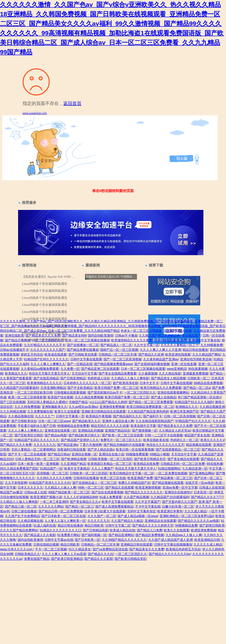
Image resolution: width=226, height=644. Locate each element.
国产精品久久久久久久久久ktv (170, 554)
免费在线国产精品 (37, 559)
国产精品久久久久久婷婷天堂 (153, 525)
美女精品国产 (191, 335)
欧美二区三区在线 (113, 478)
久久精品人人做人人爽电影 (130, 378)
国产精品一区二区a (197, 388)
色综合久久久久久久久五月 (165, 445)
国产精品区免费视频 (150, 535)
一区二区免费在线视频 (171, 473)
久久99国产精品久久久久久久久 (124, 540)
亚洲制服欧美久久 (54, 407)
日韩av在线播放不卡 (14, 350)
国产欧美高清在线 (125, 383)
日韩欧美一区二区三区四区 (89, 473)
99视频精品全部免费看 (73, 426)
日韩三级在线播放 (24, 511)
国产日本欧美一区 (87, 540)
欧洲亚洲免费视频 (204, 530)
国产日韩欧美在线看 (83, 354)
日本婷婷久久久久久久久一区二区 (87, 383)
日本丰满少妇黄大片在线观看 (105, 511)
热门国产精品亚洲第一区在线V (199, 397)
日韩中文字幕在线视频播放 (173, 544)
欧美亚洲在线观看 (178, 354)
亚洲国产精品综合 (118, 430)
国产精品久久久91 (101, 554)
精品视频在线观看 (199, 445)
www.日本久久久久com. (17, 549)
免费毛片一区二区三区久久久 (121, 440)
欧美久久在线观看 (67, 411)
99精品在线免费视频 (208, 383)
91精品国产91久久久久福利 (194, 402)
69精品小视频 (160, 454)
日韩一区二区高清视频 (180, 416)
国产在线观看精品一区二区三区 (178, 449)
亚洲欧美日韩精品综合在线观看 (104, 411)
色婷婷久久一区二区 (184, 440)
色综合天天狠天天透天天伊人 (49, 373)
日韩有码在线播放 (86, 478)
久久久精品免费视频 (89, 397)
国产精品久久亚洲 (151, 354)
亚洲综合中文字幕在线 (204, 340)
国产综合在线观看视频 (107, 492)
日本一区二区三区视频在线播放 (87, 340)
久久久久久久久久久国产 (48, 350)
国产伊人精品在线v (101, 449)
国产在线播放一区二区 (83, 345)
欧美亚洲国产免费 (140, 478)
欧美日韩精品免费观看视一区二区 (150, 407)
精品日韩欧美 (94, 525)
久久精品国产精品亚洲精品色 (160, 335)
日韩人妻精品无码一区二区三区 (37, 459)
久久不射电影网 (16, 483)
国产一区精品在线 (80, 364)
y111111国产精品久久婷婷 (108, 402)
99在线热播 (215, 464)
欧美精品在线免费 (146, 464)
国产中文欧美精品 (80, 388)
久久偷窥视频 (148, 373)
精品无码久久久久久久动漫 (110, 426)
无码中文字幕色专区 (141, 511)
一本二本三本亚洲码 (54, 502)
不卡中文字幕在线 (148, 506)
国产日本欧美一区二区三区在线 (64, 516)
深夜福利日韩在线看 (178, 331)
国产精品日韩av (59, 454)
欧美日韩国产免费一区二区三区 (117, 388)
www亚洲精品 (177, 369)
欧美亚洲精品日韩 (207, 540)
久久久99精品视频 (13, 411)
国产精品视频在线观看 (168, 483)
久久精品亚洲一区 (195, 468)
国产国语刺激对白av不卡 (105, 392)
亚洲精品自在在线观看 (160, 521)
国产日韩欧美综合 (24, 421)
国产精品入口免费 (150, 530)
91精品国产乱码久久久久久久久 (46, 359)
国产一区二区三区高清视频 (122, 359)
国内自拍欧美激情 (101, 335)
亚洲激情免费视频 (112, 407)
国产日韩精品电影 (96, 530)
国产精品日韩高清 (18, 340)
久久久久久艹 (45, 416)
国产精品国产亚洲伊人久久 (80, 440)
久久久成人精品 (195, 511)
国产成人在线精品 (164, 397)
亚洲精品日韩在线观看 (137, 544)
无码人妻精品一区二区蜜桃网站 (33, 449)
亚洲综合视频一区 (84, 454)
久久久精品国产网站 (207, 354)
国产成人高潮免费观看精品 (114, 506)
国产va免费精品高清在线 (110, 549)
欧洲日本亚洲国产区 (184, 411)
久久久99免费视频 (27, 407)
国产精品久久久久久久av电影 (199, 521)
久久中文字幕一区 (146, 345)
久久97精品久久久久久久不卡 (45, 345)
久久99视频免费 (212, 345)
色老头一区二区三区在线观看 (141, 331)
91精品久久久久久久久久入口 (61, 530)
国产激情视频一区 (145, 430)
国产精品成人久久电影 (40, 535)
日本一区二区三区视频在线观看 (143, 369)
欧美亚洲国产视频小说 (46, 497)
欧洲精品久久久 (187, 407)
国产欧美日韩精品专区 (150, 459)
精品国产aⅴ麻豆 (11, 492)
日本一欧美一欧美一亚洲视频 (38, 464)
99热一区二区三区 (91, 487)
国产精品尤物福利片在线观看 (124, 445)
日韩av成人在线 (35, 492)
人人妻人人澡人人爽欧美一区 (65, 521)
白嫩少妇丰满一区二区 (178, 506)
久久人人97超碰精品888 (81, 497)
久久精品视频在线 (21, 416)
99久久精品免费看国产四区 (19, 468)
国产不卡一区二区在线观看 (27, 454)
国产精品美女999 (74, 335)
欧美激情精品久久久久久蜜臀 (132, 340)
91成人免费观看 (111, 497)
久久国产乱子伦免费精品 (22, 516)
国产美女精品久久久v (85, 502)
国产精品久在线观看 (120, 487)
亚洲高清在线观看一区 (60, 430)
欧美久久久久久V (213, 440)
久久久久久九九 (45, 445)
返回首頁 (72, 103)
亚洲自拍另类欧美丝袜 (196, 359)
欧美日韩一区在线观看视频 (135, 449)
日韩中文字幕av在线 (59, 540)
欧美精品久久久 (16, 373)
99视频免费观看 (137, 454)
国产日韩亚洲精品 (73, 378)
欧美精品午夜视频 (99, 416)
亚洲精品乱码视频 (91, 430)
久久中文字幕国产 (148, 502)
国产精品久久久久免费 (16, 445)
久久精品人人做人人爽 (60, 487)
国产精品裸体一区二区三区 (173, 478)
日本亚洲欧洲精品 (53, 388)
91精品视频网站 (169, 468)
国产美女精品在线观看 (183, 459)
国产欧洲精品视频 (74, 459)
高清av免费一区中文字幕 (180, 487)
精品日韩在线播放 (195, 350)
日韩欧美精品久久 (27, 554)
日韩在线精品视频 (46, 544)
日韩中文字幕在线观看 (86, 359)
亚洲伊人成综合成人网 (118, 421)
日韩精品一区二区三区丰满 (118, 354)
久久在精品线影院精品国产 (155, 421)
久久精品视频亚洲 (212, 407)
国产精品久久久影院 (99, 559)
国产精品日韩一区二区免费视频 (61, 511)
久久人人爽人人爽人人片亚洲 (160, 350)
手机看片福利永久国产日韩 (37, 426)
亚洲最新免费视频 (195, 373)
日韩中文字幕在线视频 (176, 383)
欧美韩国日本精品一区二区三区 (110, 464)
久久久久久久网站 (51, 506)
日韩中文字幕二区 (118, 525)
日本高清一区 (203, 492)
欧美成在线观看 (56, 354)
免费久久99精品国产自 (134, 483)
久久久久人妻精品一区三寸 (180, 345)
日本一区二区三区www (54, 421)
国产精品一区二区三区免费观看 (151, 402)
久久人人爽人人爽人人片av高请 (64, 554)
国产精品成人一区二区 (116, 345)
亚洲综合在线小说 (111, 454)
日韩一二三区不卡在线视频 (164, 435)
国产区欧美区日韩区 (29, 435)
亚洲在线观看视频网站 (173, 392)
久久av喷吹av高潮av (83, 407)
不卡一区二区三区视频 (51, 549)
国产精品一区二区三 (80, 506)
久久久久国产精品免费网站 (19, 530)
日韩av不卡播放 (126, 335)
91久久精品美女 (80, 549)
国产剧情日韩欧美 (212, 525)
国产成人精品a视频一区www (138, 516)
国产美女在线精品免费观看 (118, 373)
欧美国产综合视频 (60, 397)
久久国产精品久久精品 (127, 521)
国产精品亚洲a (68, 445)
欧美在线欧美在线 (156, 440)
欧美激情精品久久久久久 (45, 383)
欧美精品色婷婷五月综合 (183, 549)
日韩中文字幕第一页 (70, 416)
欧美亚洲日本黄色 (170, 511)
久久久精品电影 (170, 373)
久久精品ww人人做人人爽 (184, 535)
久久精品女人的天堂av (175, 430)
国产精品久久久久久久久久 (144, 492)
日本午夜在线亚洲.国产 (170, 340)
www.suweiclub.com (35, 113)
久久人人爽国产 (102, 468)
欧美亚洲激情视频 (148, 487)
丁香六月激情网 (91, 445)
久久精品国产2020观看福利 (19, 388)
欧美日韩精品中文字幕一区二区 (132, 473)
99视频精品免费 (186, 525)
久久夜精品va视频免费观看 (40, 369)
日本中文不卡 (149, 383)
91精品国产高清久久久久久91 (50, 483)
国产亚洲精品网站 (202, 473)
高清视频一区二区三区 (52, 473)
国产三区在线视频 (13, 402)
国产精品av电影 (56, 435)
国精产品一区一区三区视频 (119, 350)
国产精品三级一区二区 (21, 506)
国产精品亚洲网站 (121, 535)
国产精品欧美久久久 (86, 421)
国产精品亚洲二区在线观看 (100, 369)
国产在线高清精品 (46, 378)
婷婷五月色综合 (32, 354)
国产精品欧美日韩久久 (84, 435)
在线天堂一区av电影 (200, 483)
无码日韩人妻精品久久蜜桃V (47, 402)
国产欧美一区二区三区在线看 (122, 435)
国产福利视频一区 (94, 535)
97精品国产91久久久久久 (193, 421)
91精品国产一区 (51, 468)
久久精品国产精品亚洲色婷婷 (148, 411)
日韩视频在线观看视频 (70, 392)
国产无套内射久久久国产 (179, 502)
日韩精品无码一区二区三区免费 (183, 464)
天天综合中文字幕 (84, 373)
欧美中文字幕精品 (77, 468)
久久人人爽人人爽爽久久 (48, 364)
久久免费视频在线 (40, 411)
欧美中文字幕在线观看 (118, 502)
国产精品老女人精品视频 (168, 378)
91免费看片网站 (68, 535)
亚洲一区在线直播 (184, 364)
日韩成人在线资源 (212, 487)
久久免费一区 (70, 369)
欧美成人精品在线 (122, 530)
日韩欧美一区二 (198, 378)
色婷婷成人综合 (99, 378)
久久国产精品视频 (136, 497)
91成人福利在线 (45, 525)
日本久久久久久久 (30, 487)
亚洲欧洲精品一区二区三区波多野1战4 (187, 516)
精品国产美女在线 (197, 435)
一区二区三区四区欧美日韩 (33, 392)
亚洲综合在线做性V (178, 492)
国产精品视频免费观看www (113, 364)
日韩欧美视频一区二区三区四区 (110, 459)
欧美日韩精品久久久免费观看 (161, 388)
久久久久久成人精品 (208, 544)
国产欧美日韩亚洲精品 (67, 559)
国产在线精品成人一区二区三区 (94, 483)
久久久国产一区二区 (102, 516)
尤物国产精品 (78, 402)
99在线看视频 (198, 369)
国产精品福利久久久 (127, 416)
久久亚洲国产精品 (73, 464)
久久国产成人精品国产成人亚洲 (170, 540)
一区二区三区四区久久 (48, 340)
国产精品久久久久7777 (207, 497)
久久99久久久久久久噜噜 (54, 478)
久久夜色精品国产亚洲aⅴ (161, 359)
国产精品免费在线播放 (83, 350)
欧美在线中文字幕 (143, 426)
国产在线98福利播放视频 (152, 364)
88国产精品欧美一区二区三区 (69, 492)
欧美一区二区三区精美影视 (27, 397)
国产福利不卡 (153, 416)
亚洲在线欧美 (14, 335)
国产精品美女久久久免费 (43, 335)
